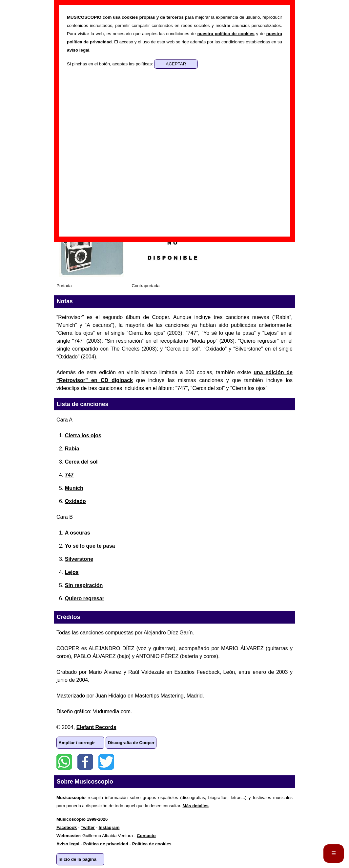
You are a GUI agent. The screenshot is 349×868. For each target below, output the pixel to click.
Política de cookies (152, 844)
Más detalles (196, 806)
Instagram (109, 827)
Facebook (85, 762)
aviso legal (78, 50)
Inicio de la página (77, 859)
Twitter (106, 762)
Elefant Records (96, 727)
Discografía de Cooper (131, 743)
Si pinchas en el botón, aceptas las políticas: (111, 64)
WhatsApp (64, 762)
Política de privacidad (106, 844)
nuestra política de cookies (226, 34)
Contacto (146, 836)
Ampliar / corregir (77, 743)
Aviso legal (68, 844)
